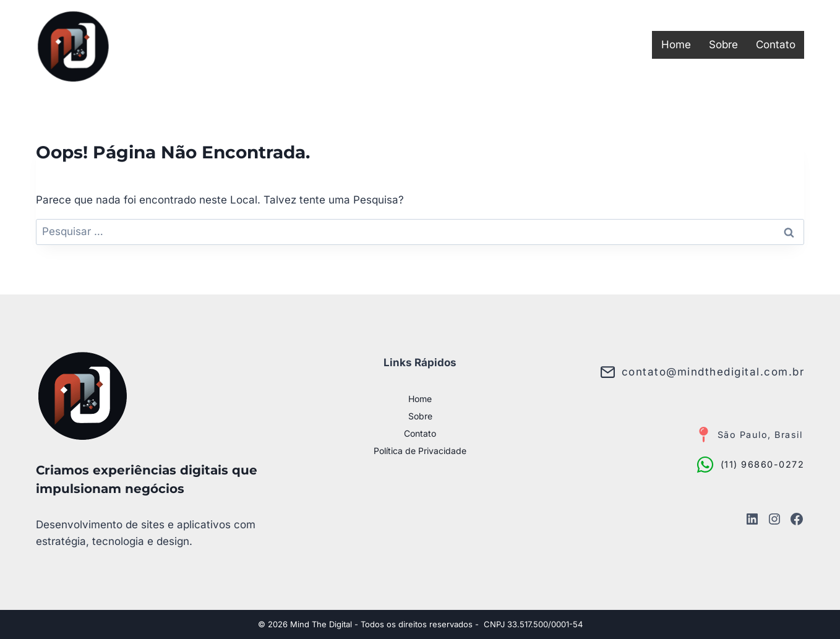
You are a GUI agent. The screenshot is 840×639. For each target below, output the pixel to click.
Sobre (723, 45)
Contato (776, 45)
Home (676, 45)
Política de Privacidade (420, 451)
